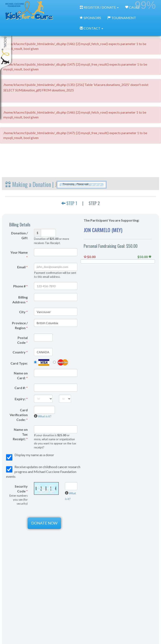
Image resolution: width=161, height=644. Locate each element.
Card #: (21, 388)
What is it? (45, 416)
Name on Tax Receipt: (20, 434)
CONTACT (91, 28)
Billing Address (20, 300)
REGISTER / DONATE (99, 7)
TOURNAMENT (122, 18)
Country (20, 352)
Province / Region (20, 325)
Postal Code (22, 340)
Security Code (19, 495)
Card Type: (19, 363)
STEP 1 (69, 203)
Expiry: (21, 399)
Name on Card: (21, 375)
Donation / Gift (19, 235)
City (23, 312)
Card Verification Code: (19, 415)
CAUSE (132, 7)
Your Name (19, 255)
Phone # (20, 286)
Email (22, 267)
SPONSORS (90, 18)
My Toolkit (6, 46)
